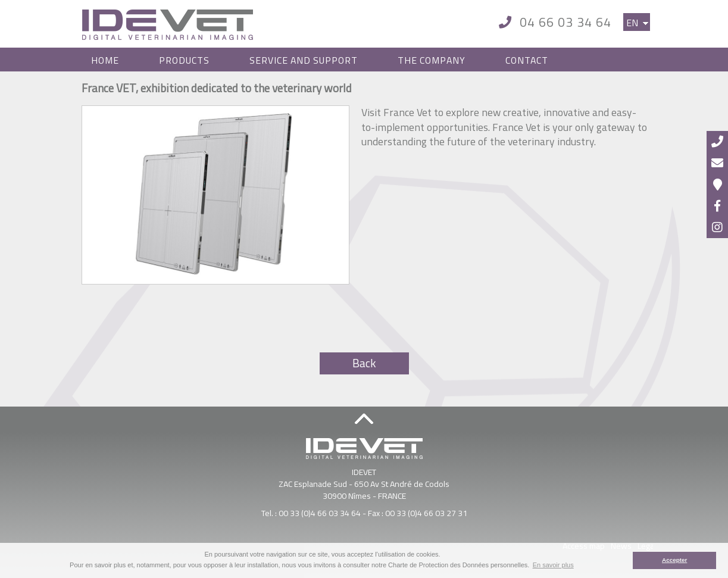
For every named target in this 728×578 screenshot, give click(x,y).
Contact (527, 60)
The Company (432, 60)
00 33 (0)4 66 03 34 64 (320, 513)
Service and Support (304, 60)
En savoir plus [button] (553, 565)
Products (184, 60)
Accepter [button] (674, 560)
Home (105, 60)
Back (364, 363)
